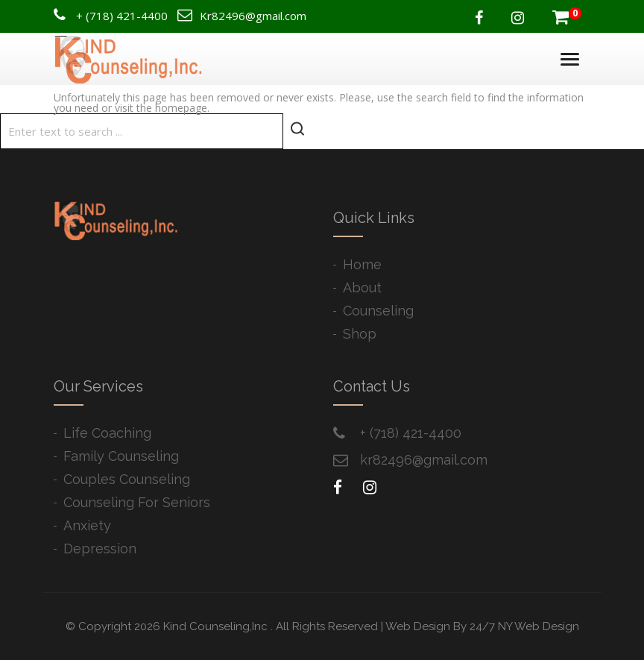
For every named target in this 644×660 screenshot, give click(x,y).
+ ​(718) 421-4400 (411, 433)
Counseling (378, 311)
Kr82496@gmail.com (253, 16)
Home (362, 264)
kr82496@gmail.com (424, 460)
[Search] (142, 131)
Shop (360, 334)
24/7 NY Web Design (524, 626)
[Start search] (297, 129)
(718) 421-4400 (127, 16)
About (362, 287)
